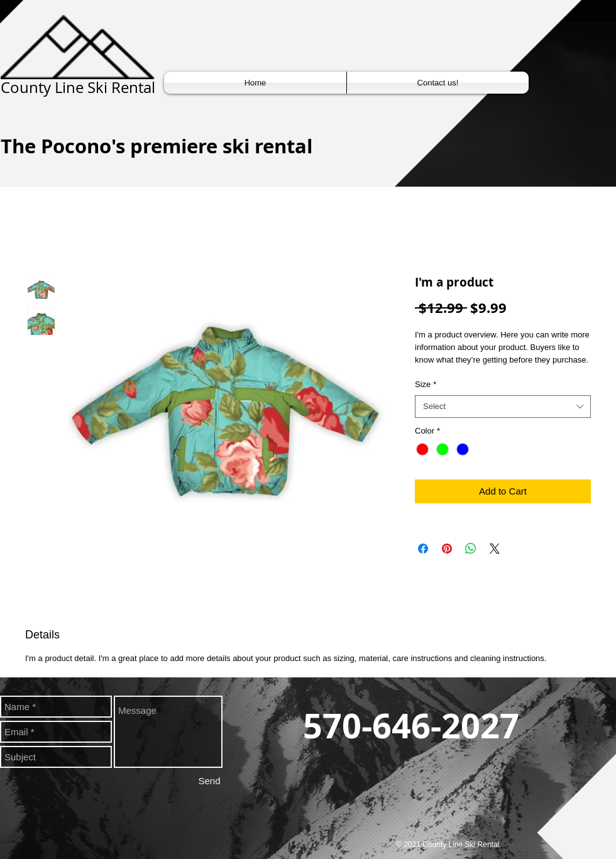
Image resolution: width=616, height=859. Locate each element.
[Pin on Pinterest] (447, 549)
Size (426, 384)
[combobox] (503, 407)
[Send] (209, 781)
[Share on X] (495, 549)
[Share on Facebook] (423, 549)
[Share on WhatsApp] (471, 549)
